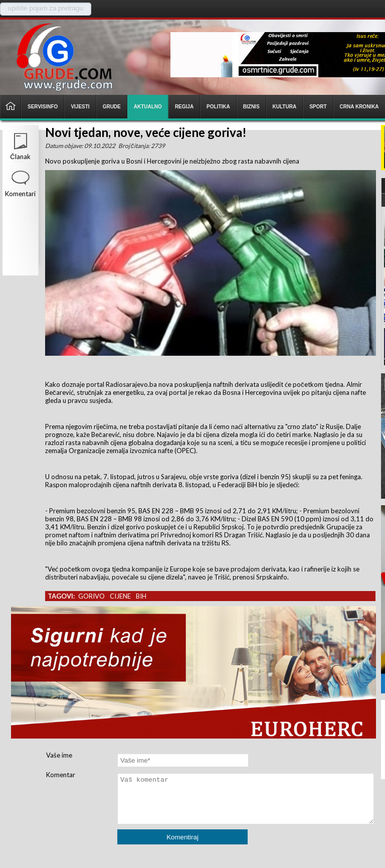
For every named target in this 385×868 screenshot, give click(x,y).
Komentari (20, 194)
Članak (20, 157)
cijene (120, 596)
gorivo (91, 596)
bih (141, 596)
